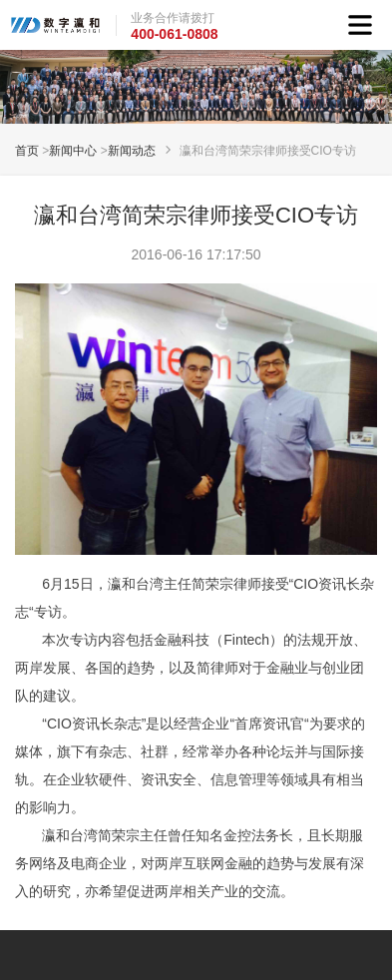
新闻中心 (73, 151)
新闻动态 (132, 151)
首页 (27, 151)
